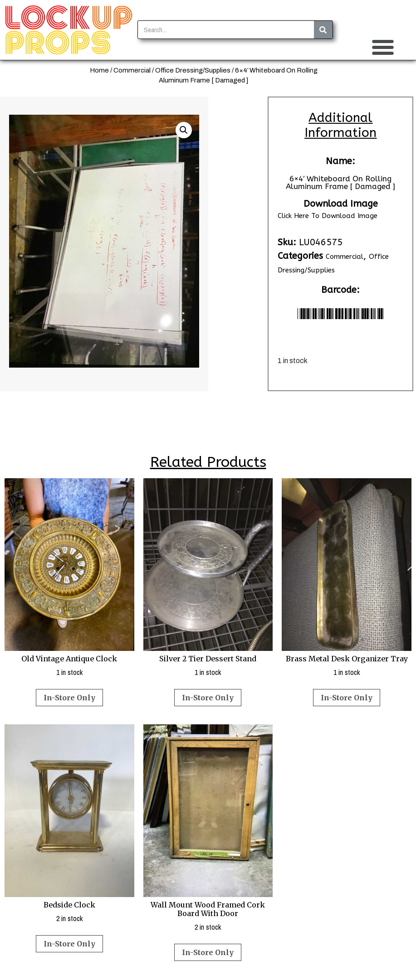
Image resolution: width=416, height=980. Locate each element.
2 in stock (69, 824)
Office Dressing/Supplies (193, 70)
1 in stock (69, 578)
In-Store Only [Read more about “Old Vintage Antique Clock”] (69, 698)
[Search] (323, 30)
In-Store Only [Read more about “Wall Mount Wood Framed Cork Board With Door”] (208, 952)
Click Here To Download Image (328, 216)
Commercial (132, 70)
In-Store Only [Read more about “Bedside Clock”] (69, 944)
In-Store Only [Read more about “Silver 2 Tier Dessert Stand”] (208, 698)
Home (99, 70)
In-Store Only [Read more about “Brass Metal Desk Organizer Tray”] (347, 698)
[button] (383, 47)
